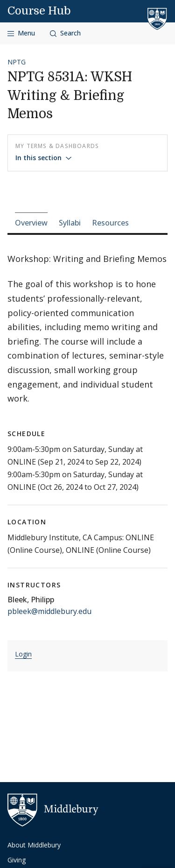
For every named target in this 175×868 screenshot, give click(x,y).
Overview (31, 223)
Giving (17, 860)
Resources (110, 223)
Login (23, 654)
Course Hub (39, 11)
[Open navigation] (21, 33)
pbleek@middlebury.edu (49, 611)
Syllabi (70, 223)
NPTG (17, 62)
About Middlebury (34, 845)
